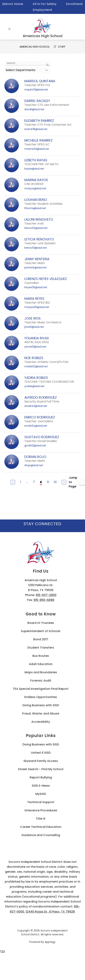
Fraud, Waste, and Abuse (41, 713)
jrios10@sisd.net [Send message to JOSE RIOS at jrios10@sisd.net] (34, 327)
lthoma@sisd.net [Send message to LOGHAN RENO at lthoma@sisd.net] (35, 208)
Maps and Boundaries (41, 672)
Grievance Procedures (41, 810)
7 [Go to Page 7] (34, 482)
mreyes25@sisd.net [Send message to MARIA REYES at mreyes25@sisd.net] (37, 307)
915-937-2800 (46, 595)
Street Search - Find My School (41, 769)
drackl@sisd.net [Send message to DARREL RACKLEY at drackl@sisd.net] (34, 109)
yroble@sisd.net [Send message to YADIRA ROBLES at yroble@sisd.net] (34, 386)
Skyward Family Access (41, 761)
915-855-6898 (44, 600)
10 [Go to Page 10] (55, 482)
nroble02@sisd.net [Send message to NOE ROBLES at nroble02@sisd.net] (36, 366)
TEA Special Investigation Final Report (41, 689)
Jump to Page (73, 482)
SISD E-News (41, 786)
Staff (62, 47)
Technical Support (41, 802)
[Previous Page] (13, 482)
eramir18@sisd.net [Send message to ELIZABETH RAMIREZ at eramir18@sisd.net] (36, 129)
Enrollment (75, 4)
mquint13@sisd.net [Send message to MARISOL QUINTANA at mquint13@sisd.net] (36, 90)
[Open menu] (9, 29)
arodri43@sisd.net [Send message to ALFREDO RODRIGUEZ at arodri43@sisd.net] (36, 406)
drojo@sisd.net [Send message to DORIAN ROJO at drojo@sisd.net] (34, 465)
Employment (43, 10)
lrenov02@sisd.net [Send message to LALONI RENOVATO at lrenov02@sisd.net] (36, 228)
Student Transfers (41, 648)
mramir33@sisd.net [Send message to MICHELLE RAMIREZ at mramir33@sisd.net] (37, 149)
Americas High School (35, 47)
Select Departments (21, 70)
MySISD (41, 794)
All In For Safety (45, 4)
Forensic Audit (41, 681)
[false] (28, 63)
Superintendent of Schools (41, 631)
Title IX (41, 819)
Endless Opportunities (41, 697)
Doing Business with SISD (41, 705)
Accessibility (41, 722)
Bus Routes (41, 656)
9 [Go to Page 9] (48, 482)
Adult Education (41, 664)
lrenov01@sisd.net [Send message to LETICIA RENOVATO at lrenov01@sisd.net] (36, 248)
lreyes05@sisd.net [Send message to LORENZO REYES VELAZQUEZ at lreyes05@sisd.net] (36, 287)
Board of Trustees (41, 623)
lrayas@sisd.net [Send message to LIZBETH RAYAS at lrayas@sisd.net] (34, 169)
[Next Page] (64, 482)
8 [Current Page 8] (41, 482)
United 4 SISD (41, 753)
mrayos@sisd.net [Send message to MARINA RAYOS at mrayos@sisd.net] (35, 188)
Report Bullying (41, 777)
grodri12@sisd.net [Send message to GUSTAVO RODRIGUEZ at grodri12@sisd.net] (35, 446)
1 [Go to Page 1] (21, 482)
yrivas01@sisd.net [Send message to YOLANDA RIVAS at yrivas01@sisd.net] (35, 347)
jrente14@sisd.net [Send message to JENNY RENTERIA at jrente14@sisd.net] (36, 268)
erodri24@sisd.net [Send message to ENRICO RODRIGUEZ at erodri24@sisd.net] (36, 426)
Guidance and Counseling (41, 835)
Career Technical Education (41, 827)
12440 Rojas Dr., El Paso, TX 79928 (50, 912)
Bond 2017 (41, 639)
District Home (13, 4)
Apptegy (50, 942)
